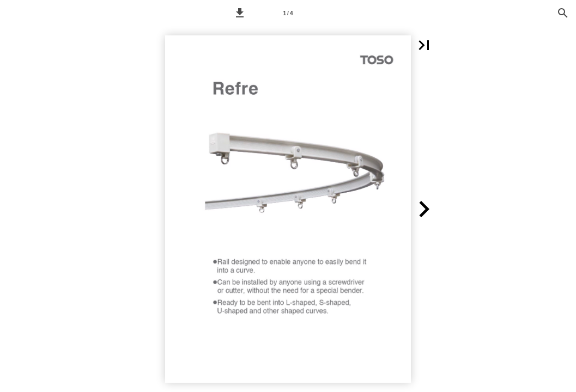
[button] (240, 13)
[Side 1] (288, 13)
